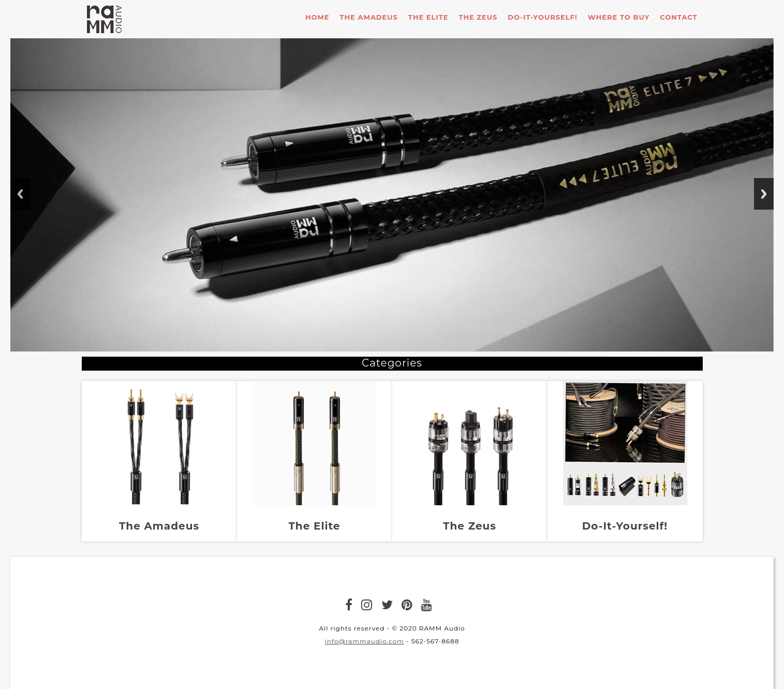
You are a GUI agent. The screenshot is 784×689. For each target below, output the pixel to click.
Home (317, 17)
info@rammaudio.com (365, 641)
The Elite (428, 17)
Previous (20, 194)
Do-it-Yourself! (542, 17)
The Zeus (478, 17)
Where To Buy (619, 17)
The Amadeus (369, 17)
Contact (678, 17)
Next (764, 194)
